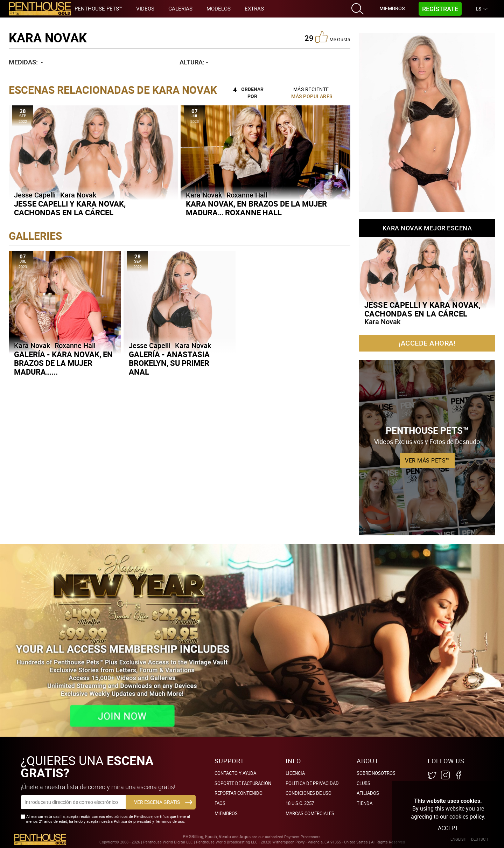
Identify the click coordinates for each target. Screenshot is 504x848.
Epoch (211, 837)
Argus (245, 837)
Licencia (295, 773)
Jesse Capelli (35, 195)
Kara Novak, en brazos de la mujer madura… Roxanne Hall (256, 208)
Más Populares (312, 96)
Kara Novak (78, 195)
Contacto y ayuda (235, 773)
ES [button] (479, 9)
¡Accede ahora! (427, 343)
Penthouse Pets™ (98, 8)
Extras (254, 8)
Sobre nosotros (376, 773)
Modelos (219, 8)
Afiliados (368, 793)
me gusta (333, 37)
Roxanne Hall (247, 195)
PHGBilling (193, 837)
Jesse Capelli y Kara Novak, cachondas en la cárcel (70, 208)
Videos (145, 8)
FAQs (220, 803)
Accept (448, 828)
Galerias (180, 8)
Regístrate (440, 9)
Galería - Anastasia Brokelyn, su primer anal (169, 363)
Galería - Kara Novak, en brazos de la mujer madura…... (63, 363)
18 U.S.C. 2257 (300, 803)
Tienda (365, 803)
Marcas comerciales (310, 813)
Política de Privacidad (312, 783)
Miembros (392, 8)
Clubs (363, 783)
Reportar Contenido (239, 793)
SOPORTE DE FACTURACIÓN (243, 783)
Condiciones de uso (309, 793)
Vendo (225, 837)
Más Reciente (311, 89)
